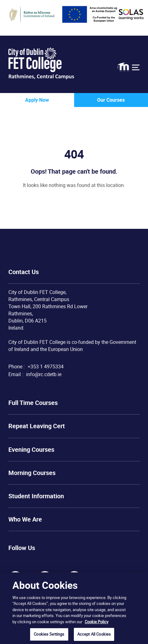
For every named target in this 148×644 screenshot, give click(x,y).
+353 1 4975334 (46, 366)
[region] (74, 608)
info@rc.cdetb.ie (44, 374)
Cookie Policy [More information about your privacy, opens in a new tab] (96, 622)
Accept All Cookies (94, 634)
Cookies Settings (49, 634)
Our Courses (111, 100)
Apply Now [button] (37, 100)
